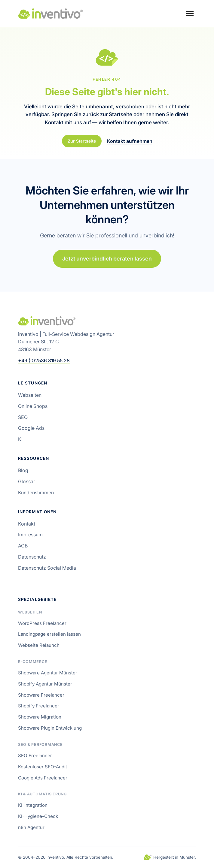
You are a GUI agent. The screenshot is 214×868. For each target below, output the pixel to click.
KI (20, 439)
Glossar (27, 481)
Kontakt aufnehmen (130, 141)
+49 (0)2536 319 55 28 (44, 360)
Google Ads (31, 428)
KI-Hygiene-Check (38, 816)
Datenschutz (32, 557)
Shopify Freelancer (39, 706)
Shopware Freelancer (41, 695)
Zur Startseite (82, 141)
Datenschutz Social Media (47, 568)
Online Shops (33, 406)
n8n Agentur (31, 827)
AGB (23, 546)
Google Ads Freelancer (43, 778)
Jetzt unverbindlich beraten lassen (107, 259)
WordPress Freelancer (42, 623)
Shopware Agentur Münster (48, 673)
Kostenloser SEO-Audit (43, 767)
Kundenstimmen (36, 493)
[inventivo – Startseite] (50, 14)
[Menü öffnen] (190, 14)
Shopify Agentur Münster (45, 684)
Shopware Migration (40, 717)
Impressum (30, 535)
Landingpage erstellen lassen (49, 634)
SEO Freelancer (35, 756)
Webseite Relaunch (39, 645)
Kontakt (27, 524)
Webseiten (30, 395)
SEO (23, 417)
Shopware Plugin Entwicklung (50, 728)
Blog (23, 470)
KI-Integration (33, 805)
